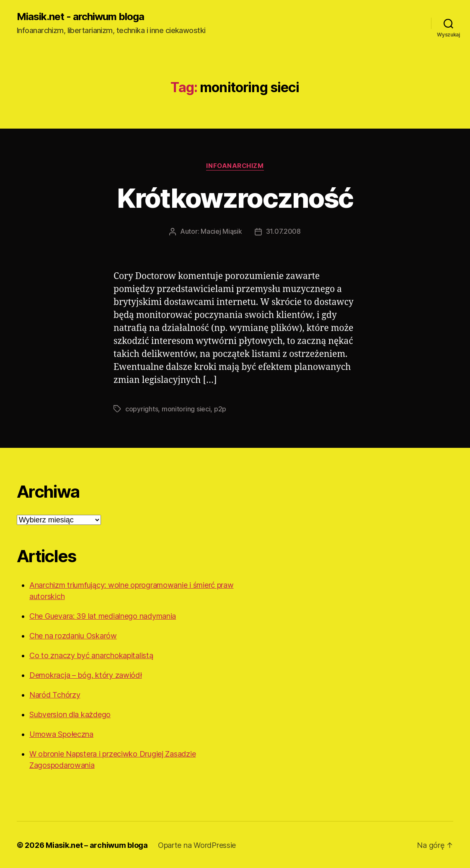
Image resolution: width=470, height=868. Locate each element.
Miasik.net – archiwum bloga (97, 844)
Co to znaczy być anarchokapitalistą (91, 655)
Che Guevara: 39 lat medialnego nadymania (103, 615)
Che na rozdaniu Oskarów (73, 635)
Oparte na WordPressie (197, 844)
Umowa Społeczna (61, 733)
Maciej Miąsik (221, 231)
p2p (220, 408)
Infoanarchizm (235, 166)
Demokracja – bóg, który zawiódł (86, 674)
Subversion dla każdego (70, 714)
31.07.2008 (283, 231)
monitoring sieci (186, 408)
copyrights (142, 408)
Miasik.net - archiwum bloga (80, 17)
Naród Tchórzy (55, 694)
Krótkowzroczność (235, 198)
